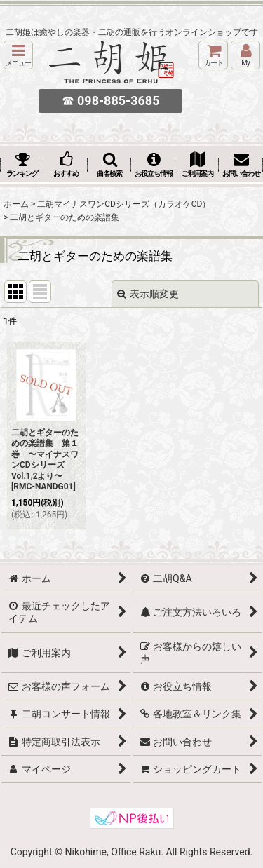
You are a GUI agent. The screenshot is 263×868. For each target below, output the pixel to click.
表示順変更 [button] (148, 294)
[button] (18, 55)
